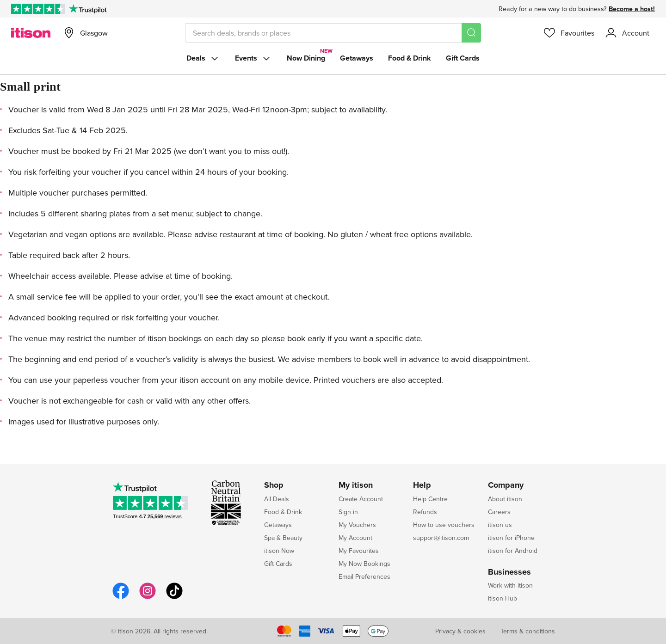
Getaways (357, 58)
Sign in (348, 512)
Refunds (425, 512)
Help (422, 485)
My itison (356, 485)
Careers (499, 512)
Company (506, 485)
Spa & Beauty (283, 538)
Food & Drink (410, 58)
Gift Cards (463, 58)
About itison (505, 499)
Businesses (509, 572)
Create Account (361, 499)
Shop (274, 485)
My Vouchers (357, 525)
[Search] (471, 33)
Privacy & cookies (460, 631)
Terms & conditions (528, 631)
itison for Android (513, 551)
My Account (355, 538)
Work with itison (510, 585)
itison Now (279, 551)
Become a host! (632, 9)
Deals (203, 58)
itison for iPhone (511, 538)
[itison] (31, 33)
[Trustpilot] (88, 9)
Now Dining (306, 58)
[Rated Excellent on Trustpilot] (38, 9)
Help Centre (430, 499)
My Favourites (359, 551)
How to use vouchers (444, 525)
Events (253, 58)
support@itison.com (441, 538)
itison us (500, 525)
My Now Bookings (364, 564)
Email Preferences (364, 577)
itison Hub (503, 598)
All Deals (277, 499)
